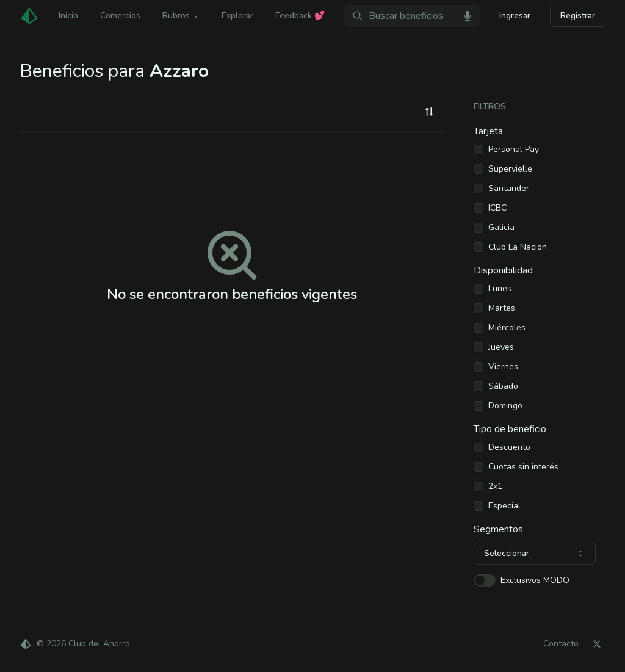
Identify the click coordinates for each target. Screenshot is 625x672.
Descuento (509, 447)
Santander (509, 189)
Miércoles (507, 328)
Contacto (561, 644)
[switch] (485, 580)
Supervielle (510, 169)
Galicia (501, 228)
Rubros (181, 16)
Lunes (500, 289)
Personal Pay (514, 150)
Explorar (237, 16)
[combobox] (429, 112)
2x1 (495, 486)
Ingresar (515, 16)
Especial (504, 506)
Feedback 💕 (300, 16)
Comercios (120, 16)
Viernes (503, 367)
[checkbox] (479, 150)
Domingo (505, 406)
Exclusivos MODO (535, 580)
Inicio (68, 16)
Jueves (501, 347)
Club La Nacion (518, 247)
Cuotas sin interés (523, 467)
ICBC (497, 208)
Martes (502, 308)
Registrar (578, 16)
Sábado (503, 386)
